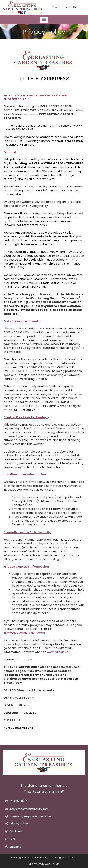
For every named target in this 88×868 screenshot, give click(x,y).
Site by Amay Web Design (44, 864)
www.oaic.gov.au (58, 652)
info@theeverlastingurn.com (24, 633)
